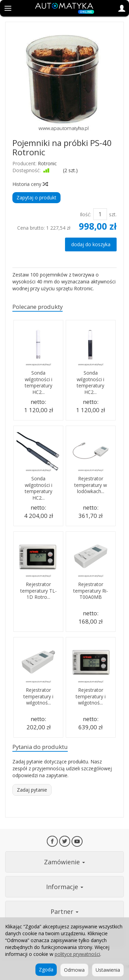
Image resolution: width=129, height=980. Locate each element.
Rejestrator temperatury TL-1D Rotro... (39, 591)
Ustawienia (108, 970)
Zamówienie (64, 862)
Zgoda (46, 969)
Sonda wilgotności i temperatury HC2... (39, 383)
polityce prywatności (77, 954)
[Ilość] (100, 214)
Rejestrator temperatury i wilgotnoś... (38, 696)
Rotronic (47, 163)
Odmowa (74, 970)
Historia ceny (30, 184)
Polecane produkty (37, 307)
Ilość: (85, 214)
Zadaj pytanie (32, 790)
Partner (64, 911)
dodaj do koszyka (91, 244)
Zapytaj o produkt (36, 197)
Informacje (65, 887)
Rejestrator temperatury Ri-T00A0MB (91, 591)
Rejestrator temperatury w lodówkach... (91, 485)
